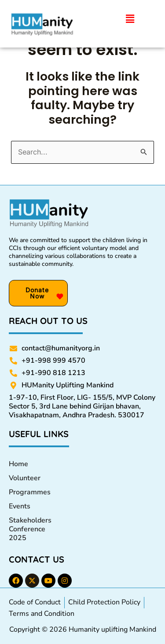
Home (18, 464)
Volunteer (25, 478)
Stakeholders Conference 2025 (30, 529)
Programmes (30, 492)
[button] (130, 19)
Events (20, 506)
